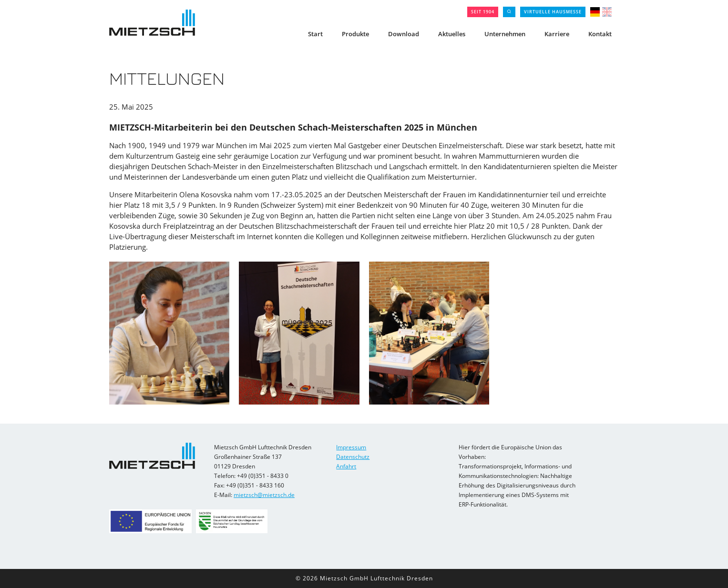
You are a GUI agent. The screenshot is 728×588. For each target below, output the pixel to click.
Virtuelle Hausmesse (553, 12)
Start (315, 34)
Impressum (351, 447)
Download (404, 34)
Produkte (355, 34)
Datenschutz (353, 457)
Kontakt (600, 34)
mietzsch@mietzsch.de (264, 495)
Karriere (557, 34)
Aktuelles (452, 34)
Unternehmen (505, 34)
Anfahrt (346, 466)
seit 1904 (483, 12)
